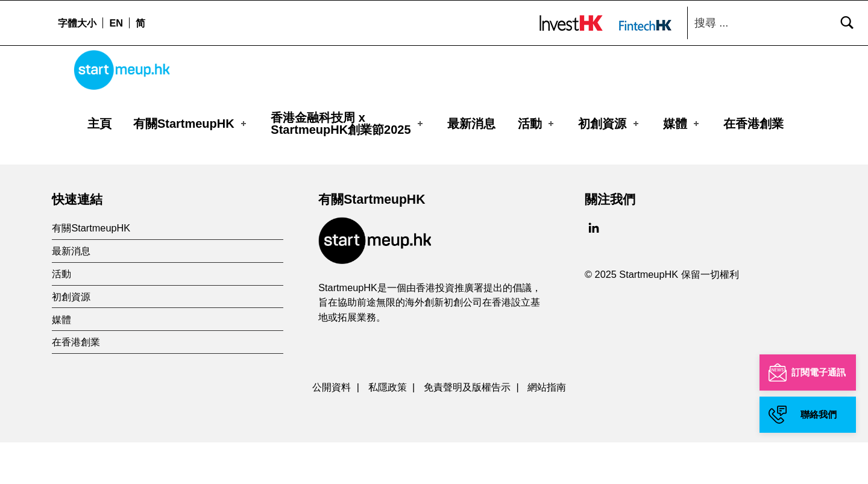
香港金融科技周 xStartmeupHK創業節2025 (348, 124)
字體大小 (77, 23)
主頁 (99, 124)
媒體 (682, 124)
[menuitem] (116, 23)
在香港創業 (753, 124)
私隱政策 (388, 428)
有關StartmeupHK (191, 124)
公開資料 (332, 428)
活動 (537, 124)
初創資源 (609, 124)
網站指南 (547, 428)
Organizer (110, 165)
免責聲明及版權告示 (467, 428)
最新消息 (471, 124)
